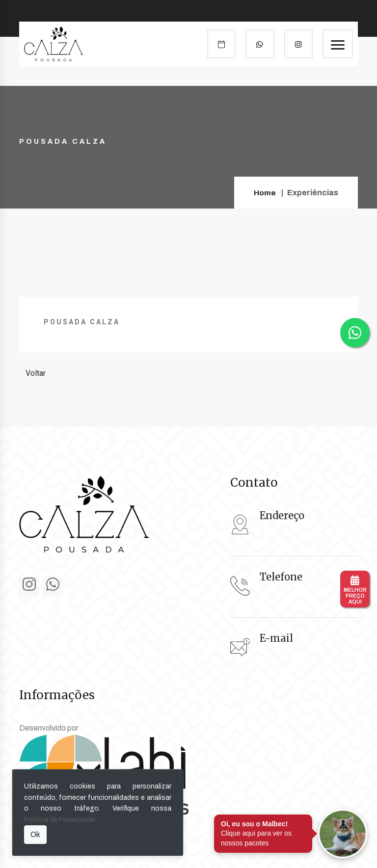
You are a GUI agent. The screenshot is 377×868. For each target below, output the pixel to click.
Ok (35, 834)
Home (265, 193)
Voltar (36, 373)
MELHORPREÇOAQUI (355, 590)
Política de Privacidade (60, 820)
